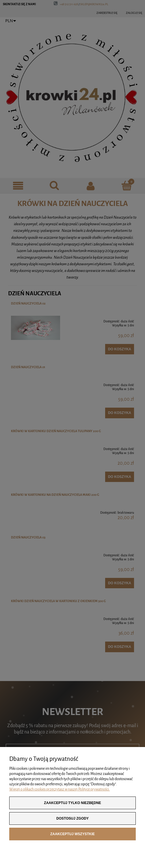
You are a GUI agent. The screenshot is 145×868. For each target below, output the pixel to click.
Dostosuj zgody (72, 818)
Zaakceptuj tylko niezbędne (72, 803)
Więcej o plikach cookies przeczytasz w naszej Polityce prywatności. (60, 789)
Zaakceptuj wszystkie (72, 834)
